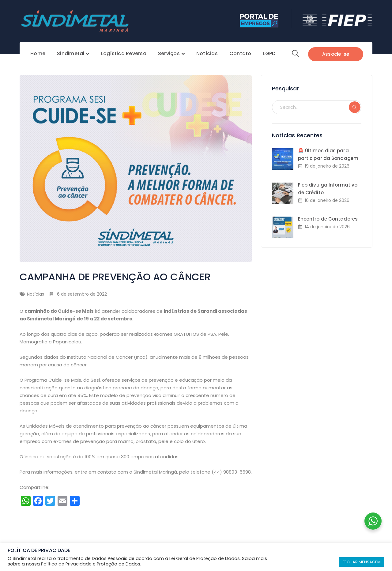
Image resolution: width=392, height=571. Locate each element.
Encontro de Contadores (328, 219)
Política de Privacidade (66, 564)
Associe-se (336, 54)
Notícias (36, 294)
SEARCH (355, 107)
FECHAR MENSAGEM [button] (362, 562)
